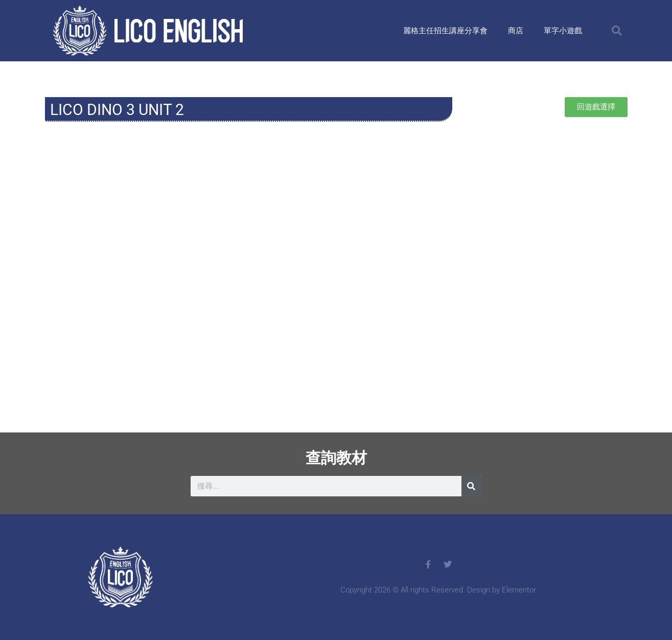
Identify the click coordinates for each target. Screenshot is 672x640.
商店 (516, 31)
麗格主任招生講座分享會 (445, 31)
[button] (617, 31)
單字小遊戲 (563, 31)
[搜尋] (472, 486)
